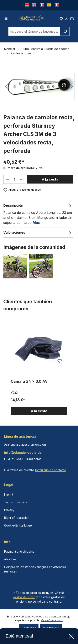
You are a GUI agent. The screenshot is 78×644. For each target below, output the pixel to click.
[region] (39, 370)
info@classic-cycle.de (23, 453)
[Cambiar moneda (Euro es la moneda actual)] (19, 5)
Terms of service (16, 502)
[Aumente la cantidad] (21, 182)
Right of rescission (17, 518)
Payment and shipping (19, 552)
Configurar (51, 628)
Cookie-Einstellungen (19, 525)
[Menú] (6, 19)
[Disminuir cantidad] (8, 182)
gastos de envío (24, 597)
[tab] (38, 217)
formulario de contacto (51, 470)
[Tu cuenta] (67, 19)
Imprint (9, 494)
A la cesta (50, 182)
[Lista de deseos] (61, 19)
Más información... (52, 620)
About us (10, 559)
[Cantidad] (14, 182)
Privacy (9, 510)
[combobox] (34, 34)
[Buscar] (65, 34)
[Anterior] (6, 89)
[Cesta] (72, 19)
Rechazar (29, 628)
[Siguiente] (72, 89)
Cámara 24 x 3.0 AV (29, 384)
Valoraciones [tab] (38, 235)
